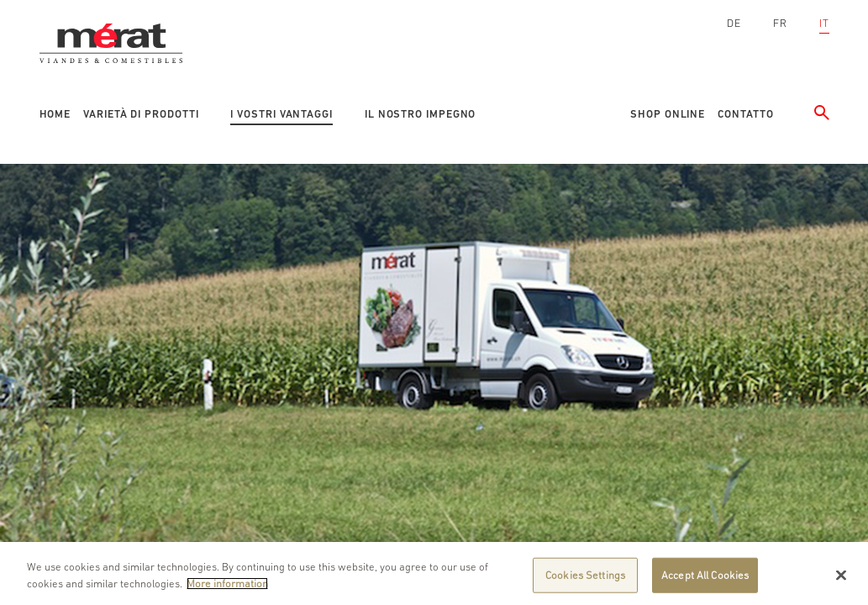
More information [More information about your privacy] (227, 588)
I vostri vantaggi (281, 114)
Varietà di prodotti (141, 114)
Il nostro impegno (420, 114)
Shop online (668, 114)
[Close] (841, 580)
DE (734, 23)
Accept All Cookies (705, 580)
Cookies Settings (585, 580)
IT (824, 23)
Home (55, 114)
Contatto (745, 114)
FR (780, 23)
